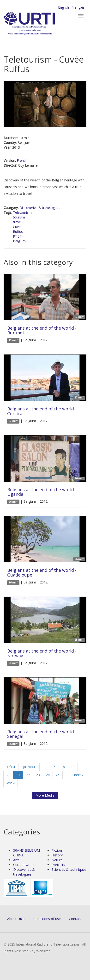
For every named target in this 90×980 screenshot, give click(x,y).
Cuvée (18, 227)
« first (11, 767)
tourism (19, 217)
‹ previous (29, 767)
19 (73, 767)
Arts (16, 860)
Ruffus (18, 231)
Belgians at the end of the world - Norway (42, 653)
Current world (24, 865)
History (57, 855)
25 (58, 775)
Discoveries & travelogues (40, 208)
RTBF (17, 236)
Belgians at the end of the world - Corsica (42, 411)
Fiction (57, 850)
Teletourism (22, 212)
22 (28, 775)
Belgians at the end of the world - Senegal (42, 734)
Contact (75, 919)
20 (8, 775)
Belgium (19, 241)
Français (78, 7)
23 (38, 775)
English (63, 7)
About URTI (16, 919)
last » (11, 783)
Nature (57, 860)
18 (63, 767)
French (22, 161)
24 (48, 775)
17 (53, 767)
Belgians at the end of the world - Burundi (42, 330)
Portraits (58, 865)
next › (78, 775)
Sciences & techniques (69, 869)
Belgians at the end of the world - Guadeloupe (42, 572)
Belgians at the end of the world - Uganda (42, 492)
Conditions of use (47, 919)
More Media (45, 795)
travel (17, 222)
